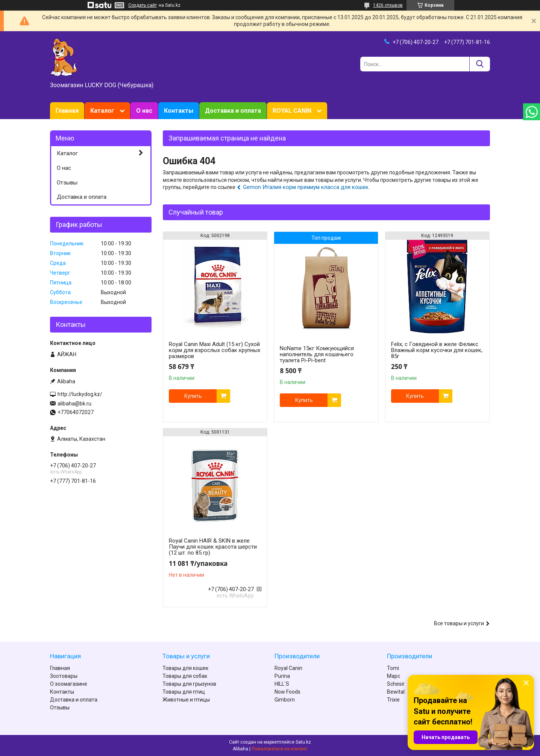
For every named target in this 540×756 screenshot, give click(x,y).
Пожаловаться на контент (279, 749)
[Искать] (480, 64)
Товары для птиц (184, 692)
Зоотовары (64, 676)
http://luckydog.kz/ (80, 394)
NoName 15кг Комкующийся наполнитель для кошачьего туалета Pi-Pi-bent (317, 354)
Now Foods (287, 692)
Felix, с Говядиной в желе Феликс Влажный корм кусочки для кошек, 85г (437, 350)
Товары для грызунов (189, 684)
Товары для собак (185, 676)
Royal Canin (288, 668)
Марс (394, 676)
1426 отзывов (388, 5)
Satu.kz (303, 742)
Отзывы (67, 183)
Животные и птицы (186, 700)
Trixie (393, 700)
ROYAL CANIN (292, 111)
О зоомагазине (69, 684)
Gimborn (285, 700)
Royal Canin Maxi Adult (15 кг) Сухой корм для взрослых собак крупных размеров (215, 350)
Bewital (396, 692)
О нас (144, 111)
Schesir (396, 684)
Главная (67, 111)
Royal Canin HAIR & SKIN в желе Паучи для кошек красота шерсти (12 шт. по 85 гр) (213, 547)
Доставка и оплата (233, 111)
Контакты (179, 111)
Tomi (393, 668)
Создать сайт (143, 5)
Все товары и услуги (459, 623)
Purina (282, 676)
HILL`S (282, 684)
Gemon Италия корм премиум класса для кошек (306, 187)
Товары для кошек (185, 668)
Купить (193, 396)
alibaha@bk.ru (74, 404)
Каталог (102, 111)
